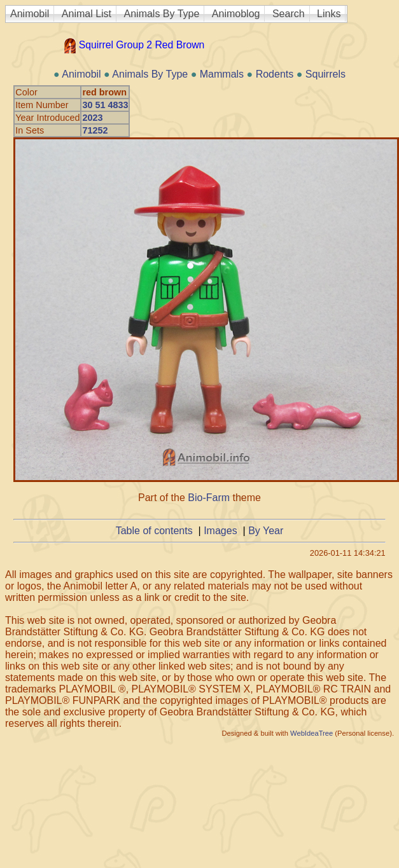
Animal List (87, 14)
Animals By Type (162, 14)
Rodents (275, 74)
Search (289, 14)
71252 (95, 130)
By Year (266, 531)
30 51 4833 (105, 105)
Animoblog (236, 14)
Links (329, 14)
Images (220, 531)
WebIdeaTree (311, 733)
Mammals (222, 74)
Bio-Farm (209, 498)
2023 (92, 118)
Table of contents (154, 531)
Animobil (30, 14)
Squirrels (325, 74)
